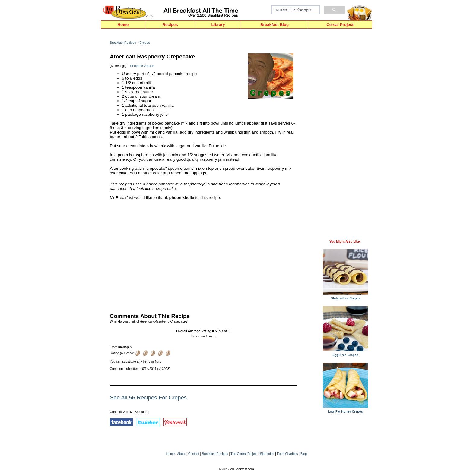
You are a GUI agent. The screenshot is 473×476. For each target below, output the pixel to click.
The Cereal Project (244, 454)
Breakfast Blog (275, 25)
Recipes (170, 25)
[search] (295, 10)
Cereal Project (340, 25)
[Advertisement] (203, 255)
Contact (194, 454)
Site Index (267, 454)
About (181, 454)
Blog (304, 454)
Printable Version (143, 66)
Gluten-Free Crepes (345, 297)
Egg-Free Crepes (345, 353)
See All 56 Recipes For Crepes (148, 397)
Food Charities (287, 454)
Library (218, 25)
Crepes (145, 43)
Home (123, 25)
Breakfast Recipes (123, 43)
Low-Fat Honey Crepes (345, 410)
